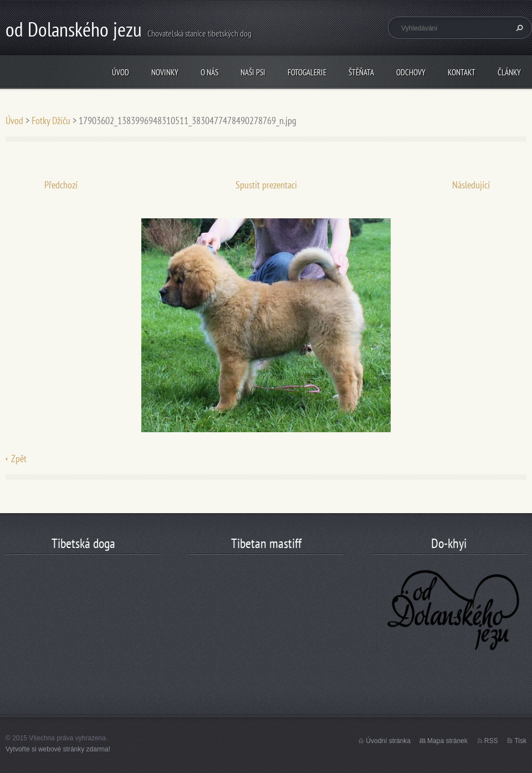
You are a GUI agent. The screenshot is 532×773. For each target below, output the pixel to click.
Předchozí (61, 185)
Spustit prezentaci (266, 185)
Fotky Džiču (51, 121)
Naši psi (253, 72)
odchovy (411, 72)
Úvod (121, 72)
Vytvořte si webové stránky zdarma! (58, 749)
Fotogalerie (307, 72)
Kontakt (462, 72)
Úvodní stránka (388, 741)
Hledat (518, 28)
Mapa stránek (447, 741)
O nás (209, 72)
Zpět (19, 459)
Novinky (165, 72)
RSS (491, 741)
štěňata (361, 72)
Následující (471, 185)
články (509, 72)
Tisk (520, 741)
